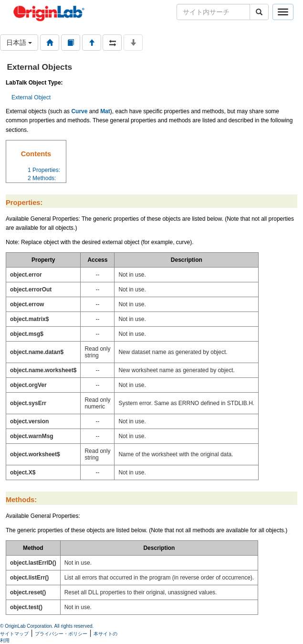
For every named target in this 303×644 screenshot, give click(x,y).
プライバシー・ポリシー (61, 634)
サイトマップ (14, 634)
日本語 (19, 43)
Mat (105, 111)
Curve (79, 111)
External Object (31, 97)
